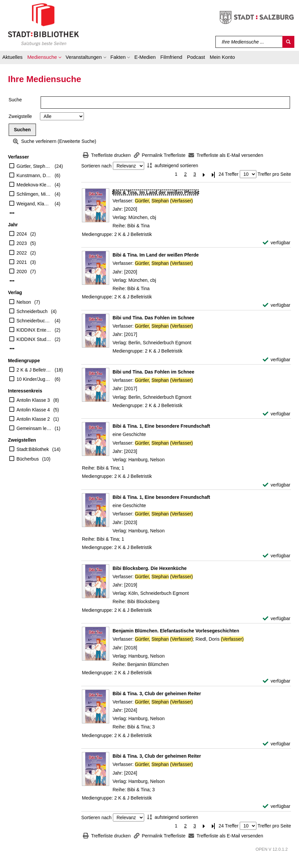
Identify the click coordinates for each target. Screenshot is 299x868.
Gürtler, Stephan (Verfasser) (34, 166)
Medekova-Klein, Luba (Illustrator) (34, 185)
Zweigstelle (20, 116)
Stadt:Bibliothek (33, 449)
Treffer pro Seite (274, 174)
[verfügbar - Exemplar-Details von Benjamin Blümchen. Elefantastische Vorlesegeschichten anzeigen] (277, 681)
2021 (22, 262)
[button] (44, 58)
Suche (15, 100)
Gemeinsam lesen (34, 428)
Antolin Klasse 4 (33, 410)
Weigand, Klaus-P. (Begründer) (34, 204)
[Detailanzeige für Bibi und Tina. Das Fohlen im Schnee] (153, 318)
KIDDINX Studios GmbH (34, 339)
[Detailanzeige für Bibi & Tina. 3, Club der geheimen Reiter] (157, 694)
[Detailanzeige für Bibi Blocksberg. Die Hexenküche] (150, 568)
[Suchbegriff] (249, 42)
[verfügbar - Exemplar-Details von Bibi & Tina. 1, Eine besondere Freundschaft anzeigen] (277, 485)
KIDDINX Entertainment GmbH (34, 330)
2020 (22, 271)
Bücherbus (28, 459)
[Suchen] (288, 42)
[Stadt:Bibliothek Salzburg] (43, 24)
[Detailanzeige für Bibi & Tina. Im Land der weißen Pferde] (156, 192)
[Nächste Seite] (204, 174)
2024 (22, 234)
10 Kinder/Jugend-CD (34, 379)
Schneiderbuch (32, 311)
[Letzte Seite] (213, 174)
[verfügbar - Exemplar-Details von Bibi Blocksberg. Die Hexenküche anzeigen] (277, 619)
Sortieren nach (96, 166)
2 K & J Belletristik (34, 370)
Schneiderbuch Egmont (34, 321)
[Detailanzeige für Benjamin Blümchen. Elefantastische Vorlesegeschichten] (176, 631)
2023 (22, 243)
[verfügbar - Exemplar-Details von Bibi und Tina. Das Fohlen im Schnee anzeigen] (277, 360)
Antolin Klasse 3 (33, 400)
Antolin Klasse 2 (33, 419)
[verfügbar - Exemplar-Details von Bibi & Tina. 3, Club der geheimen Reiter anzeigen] (277, 744)
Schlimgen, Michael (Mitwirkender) (34, 194)
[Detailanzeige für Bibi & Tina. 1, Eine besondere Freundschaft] (161, 426)
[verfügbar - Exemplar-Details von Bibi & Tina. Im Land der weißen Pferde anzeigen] (277, 243)
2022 (22, 253)
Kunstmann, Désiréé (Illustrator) (34, 175)
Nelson (24, 302)
